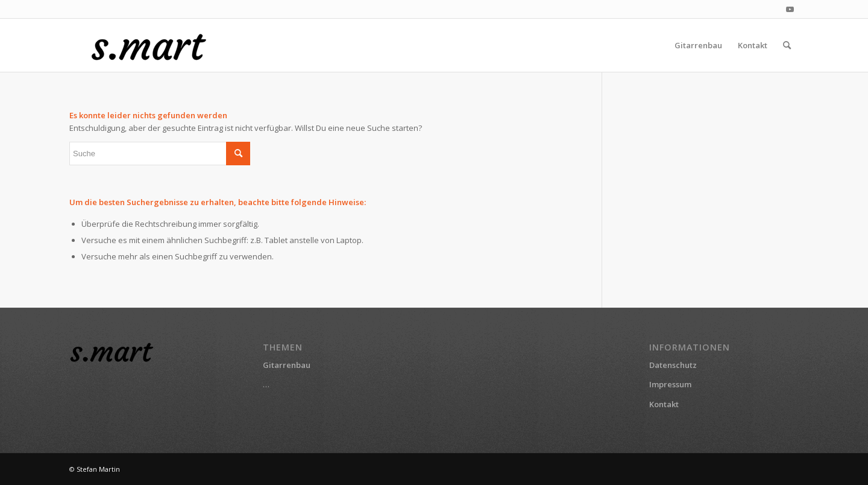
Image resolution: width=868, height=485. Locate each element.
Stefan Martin (98, 469)
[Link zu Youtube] (790, 9)
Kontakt (664, 404)
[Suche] (787, 45)
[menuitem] (698, 45)
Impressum (670, 384)
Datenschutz (673, 365)
